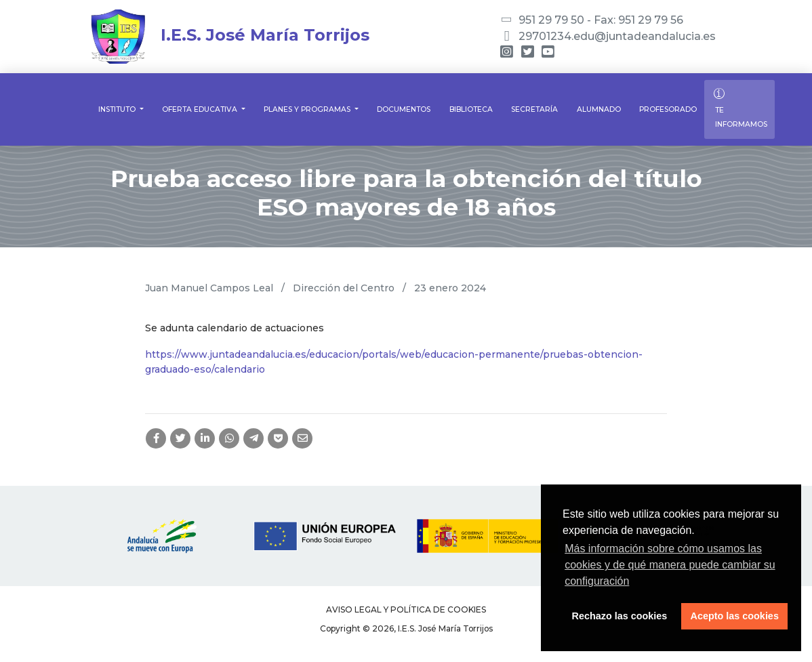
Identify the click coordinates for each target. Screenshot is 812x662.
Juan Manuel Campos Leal (209, 288)
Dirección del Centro (344, 288)
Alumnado (599, 109)
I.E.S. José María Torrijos (230, 35)
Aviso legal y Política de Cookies (406, 609)
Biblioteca (471, 109)
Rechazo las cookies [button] (620, 616)
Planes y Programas (308, 109)
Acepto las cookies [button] (735, 616)
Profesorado (668, 109)
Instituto (118, 109)
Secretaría (534, 109)
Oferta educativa (201, 109)
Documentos (404, 109)
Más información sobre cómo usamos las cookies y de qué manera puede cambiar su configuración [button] (670, 565)
